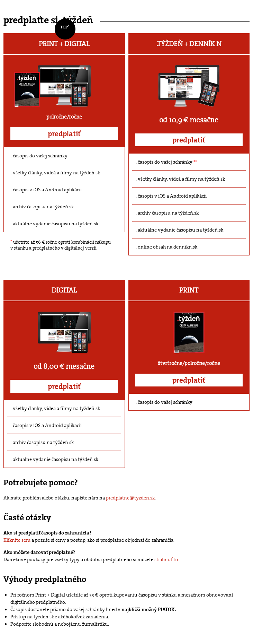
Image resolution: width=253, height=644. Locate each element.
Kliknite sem (17, 540)
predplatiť (64, 134)
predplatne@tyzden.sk (130, 498)
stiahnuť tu (166, 559)
